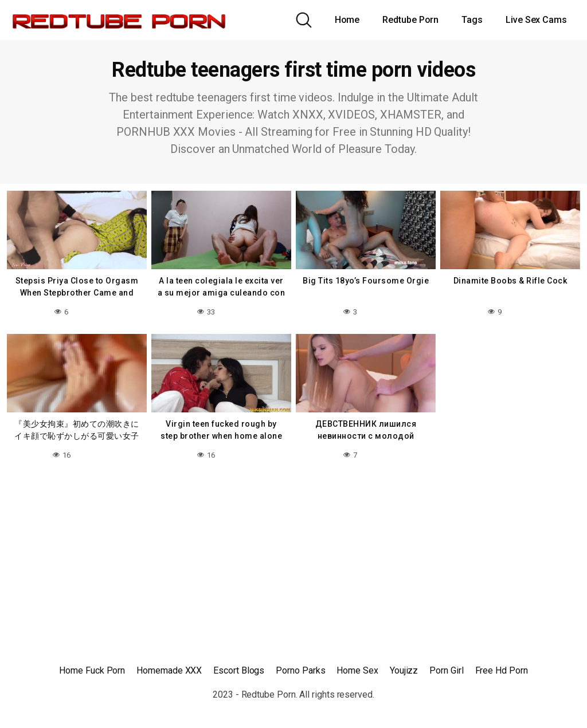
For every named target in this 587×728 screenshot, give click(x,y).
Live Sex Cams (536, 20)
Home (347, 20)
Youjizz (404, 670)
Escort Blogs (239, 670)
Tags (472, 20)
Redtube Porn (410, 20)
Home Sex (357, 670)
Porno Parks (300, 670)
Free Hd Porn (502, 670)
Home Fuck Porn (92, 670)
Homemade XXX (169, 670)
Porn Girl (446, 670)
